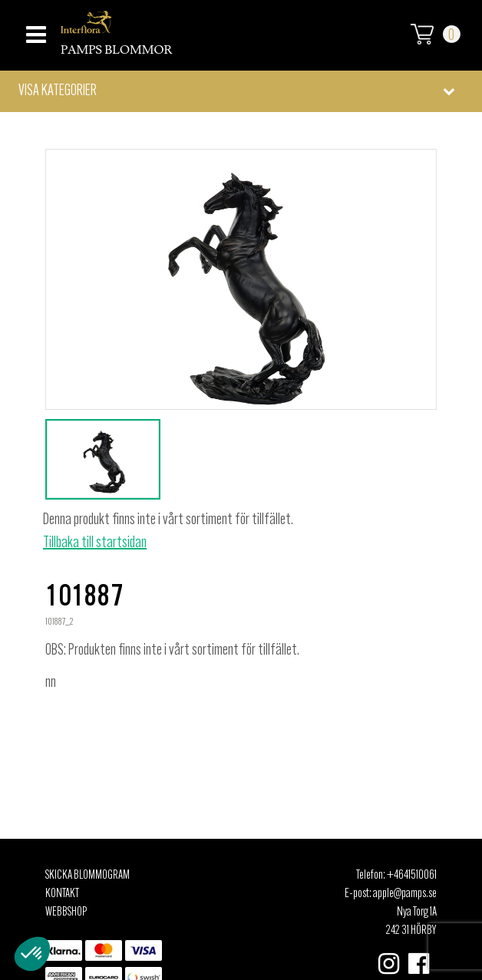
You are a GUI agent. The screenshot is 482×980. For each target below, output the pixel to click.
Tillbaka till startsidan (95, 543)
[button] (241, 91)
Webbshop (66, 912)
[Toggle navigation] (34, 30)
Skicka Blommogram (87, 876)
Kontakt (62, 894)
